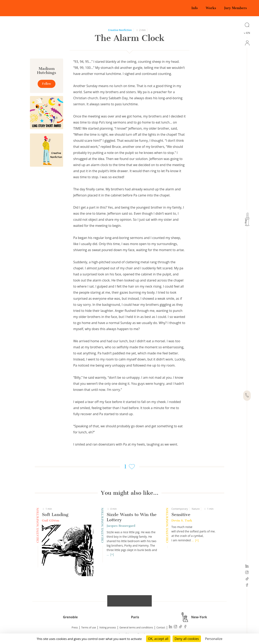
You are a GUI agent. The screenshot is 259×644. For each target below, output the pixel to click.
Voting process (108, 627)
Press (75, 627)
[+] (112, 554)
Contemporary (180, 509)
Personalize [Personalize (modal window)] (214, 639)
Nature (196, 509)
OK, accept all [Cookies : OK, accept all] (158, 639)
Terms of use (89, 627)
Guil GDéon (50, 520)
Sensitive (181, 514)
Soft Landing (55, 514)
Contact (161, 627)
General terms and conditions (136, 627)
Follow (47, 84)
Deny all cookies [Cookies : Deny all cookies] (187, 639)
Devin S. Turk (182, 520)
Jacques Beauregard (121, 526)
